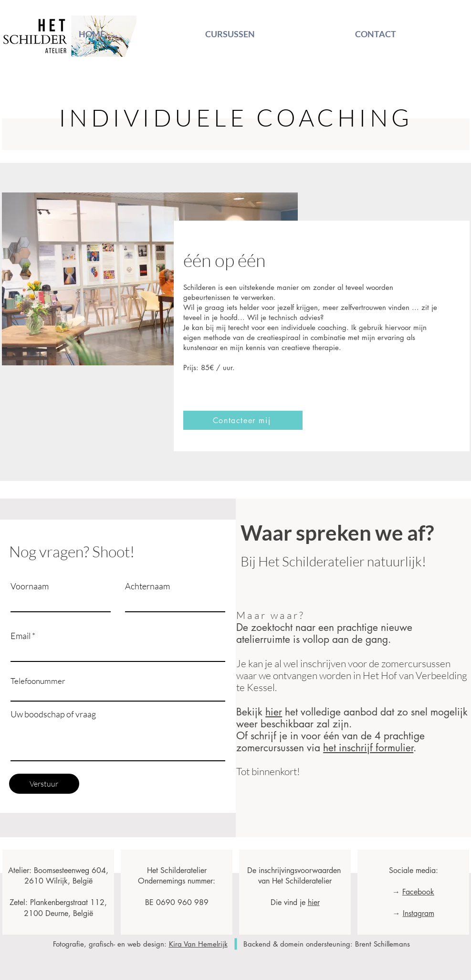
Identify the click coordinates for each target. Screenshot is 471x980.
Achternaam (147, 586)
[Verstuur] (44, 784)
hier (274, 712)
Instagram (418, 913)
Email (21, 636)
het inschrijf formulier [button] (368, 748)
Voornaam (30, 586)
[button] (243, 420)
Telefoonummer (38, 681)
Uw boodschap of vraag (53, 714)
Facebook (418, 892)
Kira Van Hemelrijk (198, 944)
